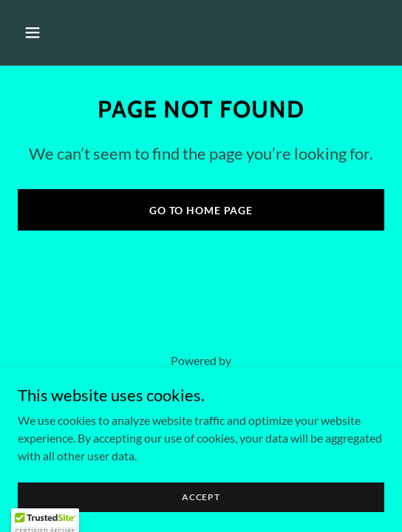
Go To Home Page (201, 210)
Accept (201, 497)
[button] (60, 33)
